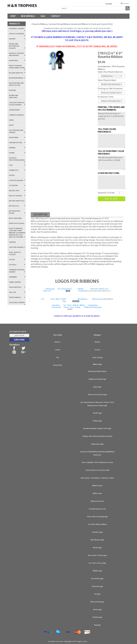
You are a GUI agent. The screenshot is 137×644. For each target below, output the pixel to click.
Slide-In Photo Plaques (15, 253)
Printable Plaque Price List (97, 509)
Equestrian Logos (97, 586)
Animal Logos (50, 289)
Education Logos (97, 532)
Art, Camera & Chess (65, 289)
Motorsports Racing (17, 212)
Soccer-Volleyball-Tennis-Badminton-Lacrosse (97, 462)
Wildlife (70, 309)
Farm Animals (56, 307)
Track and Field (17, 287)
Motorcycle (17, 206)
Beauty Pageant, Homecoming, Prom (17, 67)
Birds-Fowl (47, 291)
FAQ (58, 358)
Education (76, 301)
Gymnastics (17, 170)
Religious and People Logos (97, 379)
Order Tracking (97, 358)
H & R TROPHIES (95, 37)
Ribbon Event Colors (97, 501)
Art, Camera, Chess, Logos (97, 563)
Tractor (17, 292)
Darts (11, 125)
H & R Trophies (22, 6)
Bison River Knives (17, 78)
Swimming (17, 277)
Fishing (17, 153)
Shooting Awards (17, 247)
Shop (13, 16)
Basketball (17, 60)
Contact (56, 16)
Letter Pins (17, 186)
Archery (17, 39)
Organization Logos (97, 444)
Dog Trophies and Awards (17, 131)
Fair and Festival (17, 143)
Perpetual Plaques (17, 223)
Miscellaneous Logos (97, 540)
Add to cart (112, 199)
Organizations (93, 305)
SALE (43, 16)
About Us (58, 342)
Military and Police (17, 201)
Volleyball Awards (17, 303)
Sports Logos (97, 387)
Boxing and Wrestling (14, 96)
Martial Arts (17, 191)
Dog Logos (97, 625)
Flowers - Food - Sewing (72, 307)
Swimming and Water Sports (97, 371)
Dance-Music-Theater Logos (97, 555)
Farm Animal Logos (97, 579)
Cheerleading (14, 110)
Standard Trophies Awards (17, 271)
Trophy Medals (17, 297)
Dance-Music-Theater (58, 299)
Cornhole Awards (16, 115)
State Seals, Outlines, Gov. (100, 289)
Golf (17, 165)
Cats (43, 299)
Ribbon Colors (97, 493)
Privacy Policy (58, 365)
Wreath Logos (97, 413)
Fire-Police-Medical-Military (97, 524)
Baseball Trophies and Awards (17, 54)
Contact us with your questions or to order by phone (77, 316)
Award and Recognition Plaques (17, 46)
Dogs (64, 301)
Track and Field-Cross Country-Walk (97, 470)
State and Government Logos (97, 395)
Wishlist (97, 342)
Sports (68, 291)
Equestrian (17, 137)
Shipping (12, 242)
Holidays (80, 289)
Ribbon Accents (98, 299)
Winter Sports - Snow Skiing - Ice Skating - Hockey (97, 478)
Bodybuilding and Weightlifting (16, 84)
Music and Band (15, 218)
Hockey (12, 175)
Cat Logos (97, 594)
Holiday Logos (97, 421)
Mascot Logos (97, 548)
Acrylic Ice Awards (17, 34)
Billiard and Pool (17, 73)
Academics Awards (17, 29)
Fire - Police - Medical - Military (74, 305)
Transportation (83, 291)
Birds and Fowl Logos (97, 602)
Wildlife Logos (97, 571)
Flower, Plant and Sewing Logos (97, 517)
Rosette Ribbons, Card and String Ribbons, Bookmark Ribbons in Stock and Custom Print (17, 233)
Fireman (17, 148)
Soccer (17, 260)
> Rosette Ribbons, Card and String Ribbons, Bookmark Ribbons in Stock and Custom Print (72, 24)
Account (109, 4)
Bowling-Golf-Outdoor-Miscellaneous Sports (97, 436)
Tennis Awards (15, 282)
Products (15, 24)
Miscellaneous (82, 299)
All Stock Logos (97, 617)
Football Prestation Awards (17, 160)
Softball (17, 265)
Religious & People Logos (93, 307)
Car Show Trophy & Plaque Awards (17, 104)
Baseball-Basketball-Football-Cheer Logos (97, 429)
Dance (11, 120)
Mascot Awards (17, 196)
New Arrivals (28, 16)
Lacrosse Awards (17, 180)
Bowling (13, 90)
